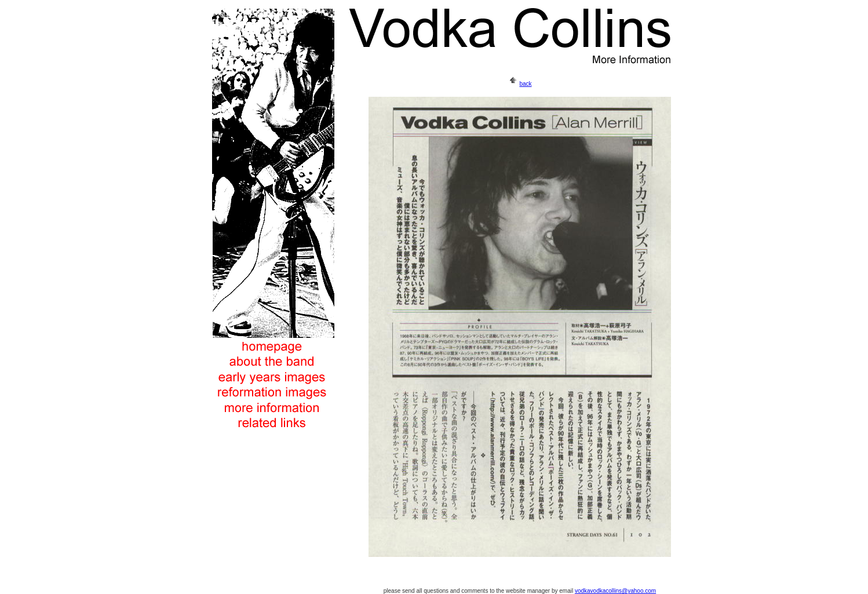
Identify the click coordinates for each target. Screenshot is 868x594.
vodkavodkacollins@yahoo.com (615, 591)
